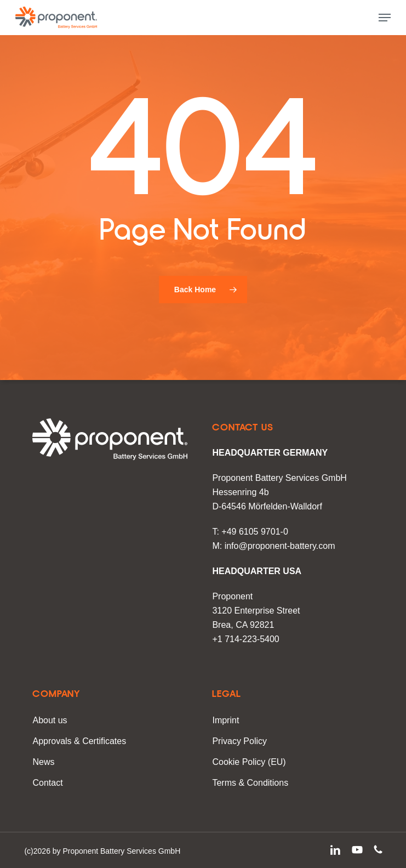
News (43, 762)
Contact (47, 783)
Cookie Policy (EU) (249, 762)
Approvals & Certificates (79, 741)
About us (50, 720)
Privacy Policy (239, 741)
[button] (385, 18)
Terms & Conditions (250, 783)
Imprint (225, 720)
